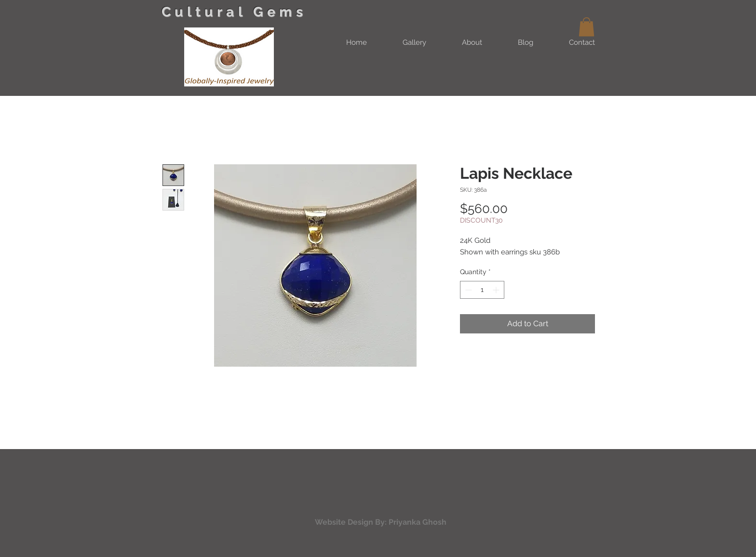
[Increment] (497, 290)
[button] (587, 27)
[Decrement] (467, 290)
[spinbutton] (482, 290)
